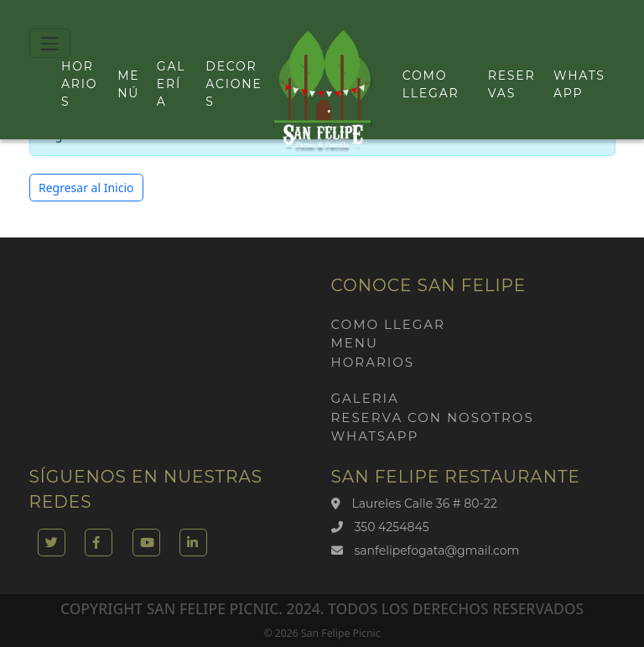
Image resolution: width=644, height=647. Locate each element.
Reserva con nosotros (433, 417)
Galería (171, 84)
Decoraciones (234, 84)
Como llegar (388, 324)
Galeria (365, 398)
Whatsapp (375, 436)
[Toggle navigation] (50, 43)
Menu (355, 343)
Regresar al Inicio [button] (86, 188)
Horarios (79, 84)
